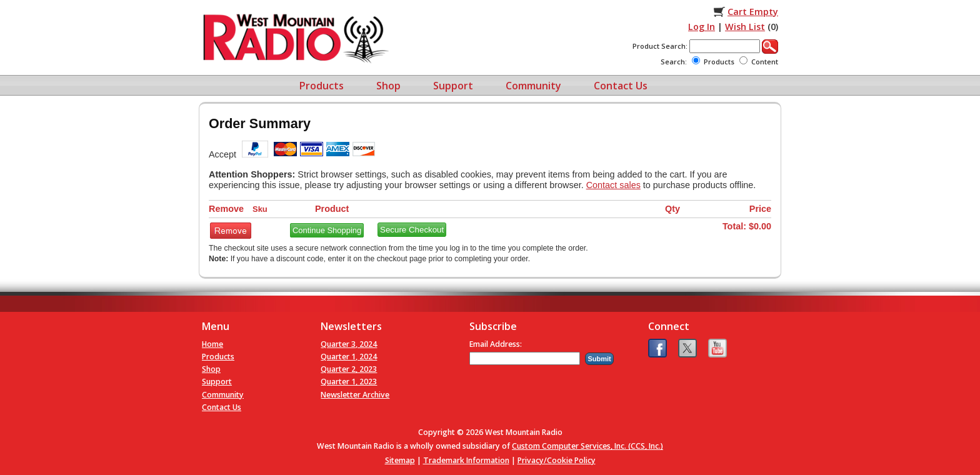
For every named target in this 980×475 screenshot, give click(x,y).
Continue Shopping (327, 230)
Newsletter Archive (355, 395)
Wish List (745, 27)
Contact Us (621, 86)
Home (212, 344)
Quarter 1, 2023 (349, 382)
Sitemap (400, 460)
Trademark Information (466, 460)
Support (453, 86)
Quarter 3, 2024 (349, 344)
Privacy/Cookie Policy (557, 460)
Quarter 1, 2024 (349, 357)
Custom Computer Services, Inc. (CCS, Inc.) (587, 446)
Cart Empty (753, 12)
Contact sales (613, 185)
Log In (702, 27)
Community (533, 86)
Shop (388, 86)
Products (322, 86)
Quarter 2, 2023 (349, 369)
